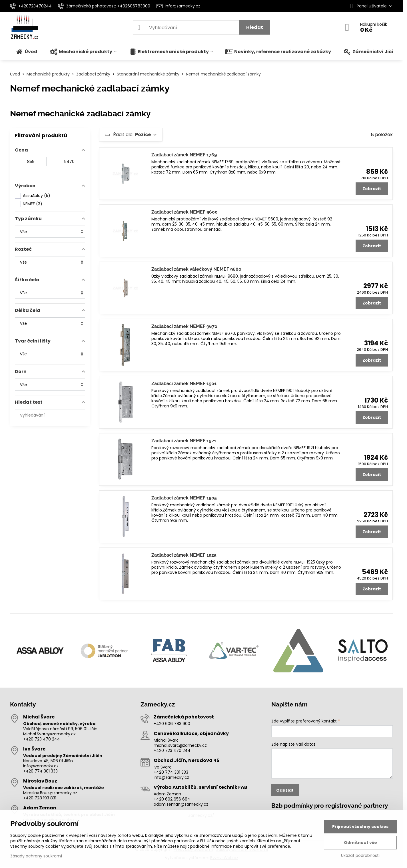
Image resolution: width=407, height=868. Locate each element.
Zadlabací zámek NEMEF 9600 (185, 212)
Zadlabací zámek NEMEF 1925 (184, 555)
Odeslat (285, 790)
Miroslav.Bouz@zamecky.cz (50, 793)
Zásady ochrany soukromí (36, 856)
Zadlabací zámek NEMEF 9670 (184, 326)
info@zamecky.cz (41, 766)
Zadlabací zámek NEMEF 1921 (184, 441)
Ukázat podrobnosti (360, 856)
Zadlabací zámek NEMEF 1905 (184, 498)
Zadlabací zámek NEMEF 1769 (184, 155)
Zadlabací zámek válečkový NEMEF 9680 (196, 269)
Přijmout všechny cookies (360, 827)
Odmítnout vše (360, 843)
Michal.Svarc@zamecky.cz (49, 734)
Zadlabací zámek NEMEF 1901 (184, 384)
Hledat (255, 27)
